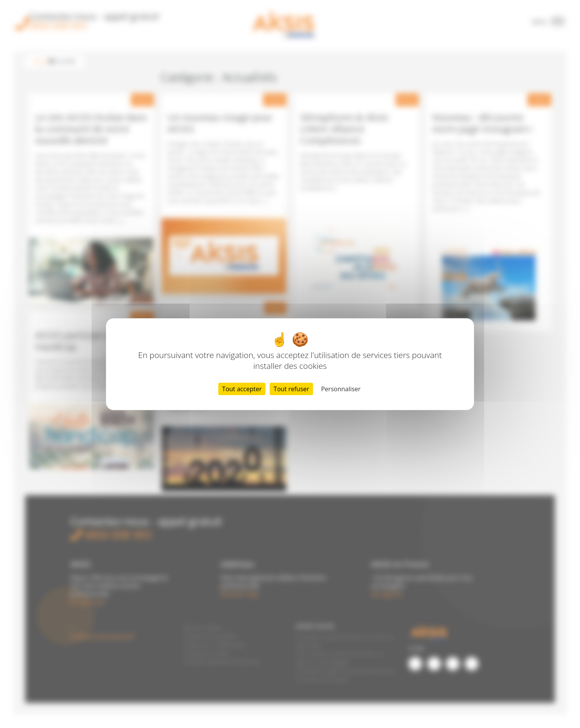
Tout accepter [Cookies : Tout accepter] (242, 389)
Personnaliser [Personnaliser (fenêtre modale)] (341, 389)
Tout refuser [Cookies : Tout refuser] (291, 389)
